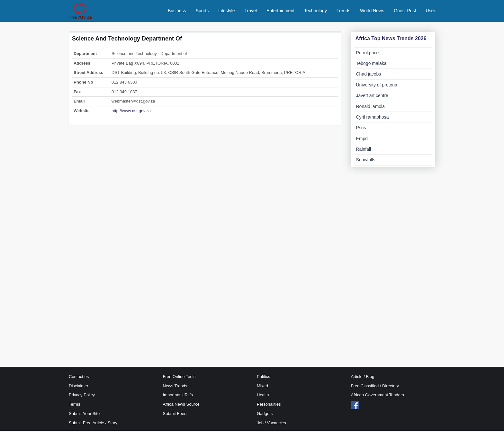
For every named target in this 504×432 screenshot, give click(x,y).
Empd (362, 140)
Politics (263, 378)
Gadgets (265, 415)
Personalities (269, 406)
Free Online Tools (179, 378)
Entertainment (280, 11)
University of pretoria (377, 86)
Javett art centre (372, 97)
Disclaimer (79, 387)
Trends (343, 11)
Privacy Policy (82, 396)
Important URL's (178, 396)
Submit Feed (175, 415)
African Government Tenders (378, 396)
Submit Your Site (84, 415)
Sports (202, 11)
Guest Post (405, 11)
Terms (74, 406)
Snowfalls (366, 161)
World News (372, 11)
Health (263, 396)
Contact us (79, 378)
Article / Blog (363, 378)
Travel (251, 11)
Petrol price (368, 54)
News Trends (175, 387)
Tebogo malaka (371, 65)
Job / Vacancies (271, 424)
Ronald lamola (371, 108)
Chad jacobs (369, 76)
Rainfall (364, 151)
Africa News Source (181, 406)
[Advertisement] (205, 167)
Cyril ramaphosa (373, 118)
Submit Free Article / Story (93, 424)
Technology (315, 11)
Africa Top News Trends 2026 (391, 40)
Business (177, 11)
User (430, 11)
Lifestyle (226, 11)
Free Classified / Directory (375, 387)
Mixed (262, 387)
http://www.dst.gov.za (131, 112)
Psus (361, 129)
